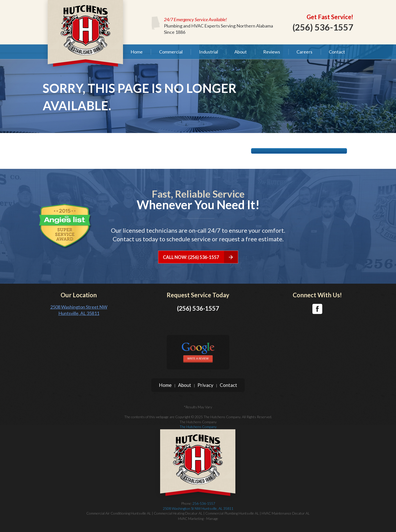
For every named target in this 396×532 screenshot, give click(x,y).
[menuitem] (137, 52)
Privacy (205, 385)
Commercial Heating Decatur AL (178, 513)
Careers (304, 52)
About (241, 52)
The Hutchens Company (198, 427)
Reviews (272, 52)
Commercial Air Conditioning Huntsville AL (119, 513)
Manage (212, 518)
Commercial (171, 52)
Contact (337, 52)
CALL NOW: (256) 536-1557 (200, 257)
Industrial (208, 52)
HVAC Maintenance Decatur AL (286, 513)
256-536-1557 (198, 506)
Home (137, 52)
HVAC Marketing (191, 518)
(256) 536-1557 (323, 27)
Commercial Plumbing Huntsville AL (232, 513)
